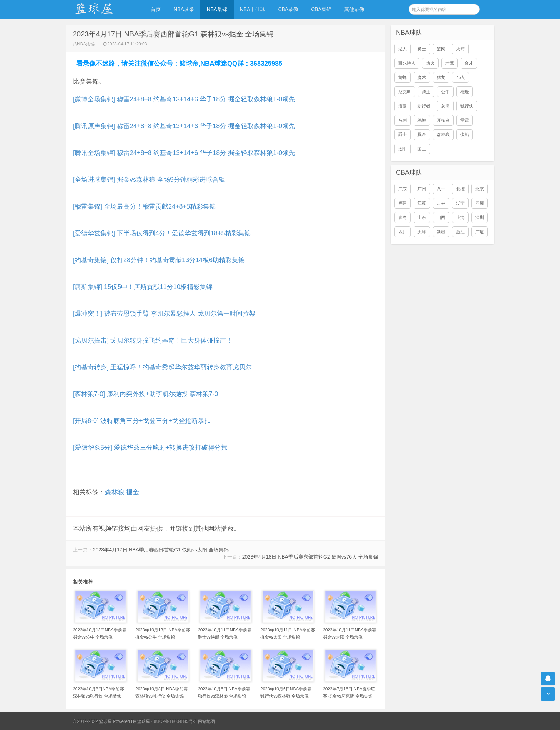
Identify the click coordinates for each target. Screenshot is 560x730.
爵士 (402, 135)
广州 (422, 189)
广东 (402, 189)
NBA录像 (184, 9)
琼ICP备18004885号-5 (175, 721)
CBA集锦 (321, 9)
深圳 (480, 217)
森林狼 (115, 492)
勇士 (422, 49)
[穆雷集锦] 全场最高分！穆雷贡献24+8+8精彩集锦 (144, 206)
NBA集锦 (217, 9)
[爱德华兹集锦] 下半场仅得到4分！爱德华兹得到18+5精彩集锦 (162, 233)
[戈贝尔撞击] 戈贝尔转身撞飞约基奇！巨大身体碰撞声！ (153, 340)
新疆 (441, 232)
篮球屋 (144, 721)
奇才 (469, 63)
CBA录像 (288, 9)
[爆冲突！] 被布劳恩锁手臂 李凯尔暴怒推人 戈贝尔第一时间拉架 (164, 314)
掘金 (132, 492)
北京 (480, 189)
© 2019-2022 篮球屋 (92, 721)
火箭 (460, 49)
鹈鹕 (422, 120)
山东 (422, 217)
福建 (402, 203)
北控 (460, 189)
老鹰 (450, 63)
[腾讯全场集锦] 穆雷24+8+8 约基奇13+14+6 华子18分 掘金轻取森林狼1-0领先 (184, 153)
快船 (465, 135)
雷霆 (465, 120)
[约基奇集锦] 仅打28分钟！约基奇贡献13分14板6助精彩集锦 (159, 260)
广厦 (480, 232)
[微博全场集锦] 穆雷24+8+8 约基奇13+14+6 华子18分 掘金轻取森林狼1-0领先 (184, 99)
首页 (156, 9)
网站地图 (206, 721)
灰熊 (445, 106)
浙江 (460, 232)
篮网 (441, 49)
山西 (441, 217)
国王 (422, 149)
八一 (441, 189)
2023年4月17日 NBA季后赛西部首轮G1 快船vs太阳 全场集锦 (161, 550)
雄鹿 (465, 92)
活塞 (402, 106)
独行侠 (467, 106)
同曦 (480, 203)
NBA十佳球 (253, 9)
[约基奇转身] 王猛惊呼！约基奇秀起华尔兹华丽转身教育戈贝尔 (162, 367)
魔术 (422, 77)
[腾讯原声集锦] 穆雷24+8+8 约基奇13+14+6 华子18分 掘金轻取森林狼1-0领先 (184, 126)
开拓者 (443, 120)
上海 (460, 217)
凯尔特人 (407, 63)
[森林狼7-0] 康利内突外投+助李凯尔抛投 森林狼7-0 (146, 394)
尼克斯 (405, 92)
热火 (430, 63)
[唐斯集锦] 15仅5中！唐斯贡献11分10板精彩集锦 (143, 287)
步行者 (424, 106)
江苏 (422, 203)
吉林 (441, 203)
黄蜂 (402, 77)
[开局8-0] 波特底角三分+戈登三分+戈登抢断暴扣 (142, 421)
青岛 (402, 217)
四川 (402, 232)
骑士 (426, 92)
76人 (461, 77)
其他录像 (354, 9)
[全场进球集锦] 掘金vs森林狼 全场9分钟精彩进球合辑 (149, 180)
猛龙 (441, 77)
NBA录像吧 (101, 9)
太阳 (402, 149)
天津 (422, 232)
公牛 (445, 92)
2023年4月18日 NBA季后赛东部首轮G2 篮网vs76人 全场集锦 (310, 557)
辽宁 (460, 203)
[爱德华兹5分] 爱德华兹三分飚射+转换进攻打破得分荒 (150, 447)
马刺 (402, 120)
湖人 (402, 49)
